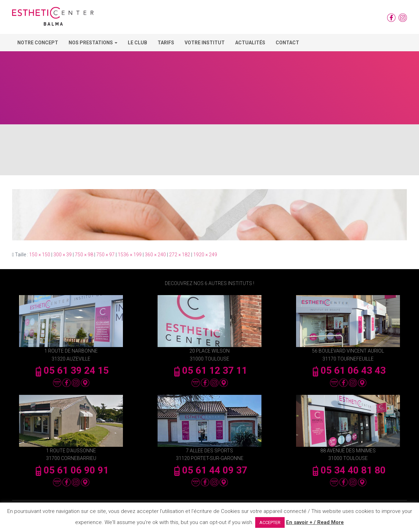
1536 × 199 (130, 255)
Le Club (137, 43)
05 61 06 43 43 (348, 370)
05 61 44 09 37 (209, 470)
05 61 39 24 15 (71, 370)
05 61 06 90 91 (71, 470)
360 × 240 (155, 255)
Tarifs (166, 43)
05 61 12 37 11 (209, 370)
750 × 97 (105, 255)
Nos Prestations (93, 43)
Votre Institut (205, 43)
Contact (287, 43)
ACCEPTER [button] (270, 522)
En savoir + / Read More (315, 522)
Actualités (250, 43)
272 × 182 (180, 255)
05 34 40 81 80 (348, 470)
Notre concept (38, 43)
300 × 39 (63, 255)
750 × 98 (84, 255)
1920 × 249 (205, 255)
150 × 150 (40, 255)
